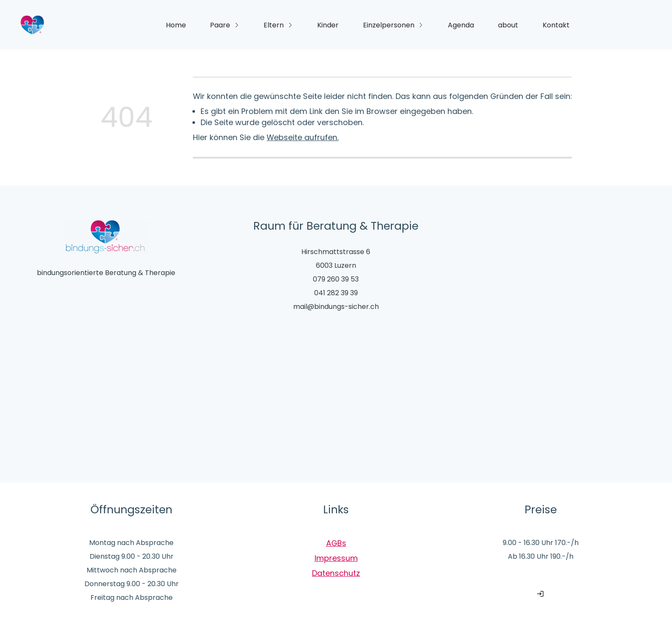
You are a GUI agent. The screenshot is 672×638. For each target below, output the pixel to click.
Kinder (328, 25)
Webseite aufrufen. (303, 137)
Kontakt (556, 25)
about (508, 25)
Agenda (461, 25)
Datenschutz (336, 573)
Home (176, 25)
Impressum (336, 558)
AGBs (336, 543)
